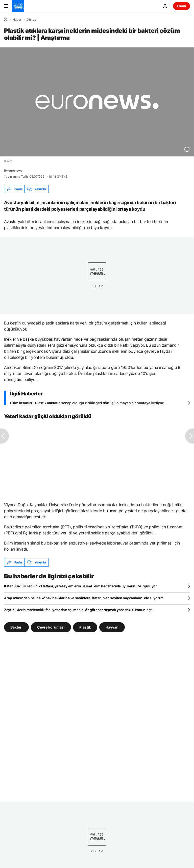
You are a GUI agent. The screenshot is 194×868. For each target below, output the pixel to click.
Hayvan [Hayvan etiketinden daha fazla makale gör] (112, 627)
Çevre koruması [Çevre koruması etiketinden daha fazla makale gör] (51, 627)
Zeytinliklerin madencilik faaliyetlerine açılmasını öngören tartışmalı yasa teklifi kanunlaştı (78, 610)
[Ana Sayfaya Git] (18, 6)
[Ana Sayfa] (6, 19)
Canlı (181, 6)
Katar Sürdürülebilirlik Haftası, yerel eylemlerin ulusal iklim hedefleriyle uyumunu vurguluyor (81, 586)
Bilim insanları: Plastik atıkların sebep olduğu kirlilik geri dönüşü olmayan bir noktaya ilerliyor (87, 403)
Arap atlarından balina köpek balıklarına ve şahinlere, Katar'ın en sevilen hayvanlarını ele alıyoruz (84, 598)
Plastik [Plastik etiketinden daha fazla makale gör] (85, 627)
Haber (17, 20)
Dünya (31, 20)
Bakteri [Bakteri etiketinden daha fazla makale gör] (16, 627)
